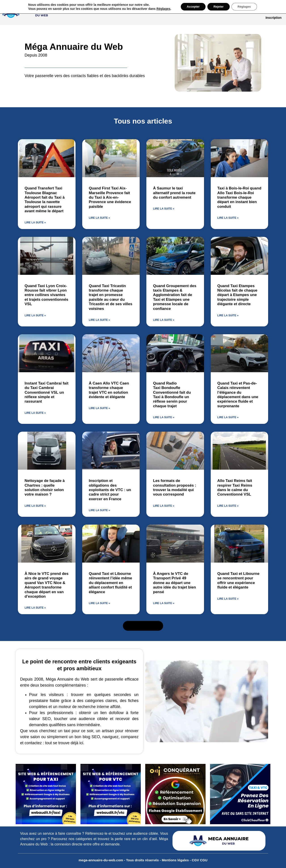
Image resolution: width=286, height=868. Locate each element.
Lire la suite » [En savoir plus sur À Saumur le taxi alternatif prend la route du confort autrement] (164, 209)
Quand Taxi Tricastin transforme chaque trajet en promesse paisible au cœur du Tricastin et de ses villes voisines (111, 297)
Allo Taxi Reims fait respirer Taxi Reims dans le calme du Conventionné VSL (235, 488)
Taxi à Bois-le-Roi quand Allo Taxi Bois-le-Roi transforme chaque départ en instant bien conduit (239, 197)
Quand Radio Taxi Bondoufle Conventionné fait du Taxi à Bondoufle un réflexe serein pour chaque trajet (172, 395)
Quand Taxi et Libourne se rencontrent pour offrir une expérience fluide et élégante (239, 580)
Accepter (191, 7)
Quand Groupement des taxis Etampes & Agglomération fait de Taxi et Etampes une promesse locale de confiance (175, 297)
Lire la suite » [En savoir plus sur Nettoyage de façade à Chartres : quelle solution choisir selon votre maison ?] (35, 506)
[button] (143, 626)
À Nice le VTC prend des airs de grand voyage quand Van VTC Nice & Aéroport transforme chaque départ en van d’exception (47, 585)
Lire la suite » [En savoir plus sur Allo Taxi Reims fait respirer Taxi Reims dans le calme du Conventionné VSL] (228, 506)
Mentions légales (176, 860)
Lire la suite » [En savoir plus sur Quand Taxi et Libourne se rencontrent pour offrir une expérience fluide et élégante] (228, 599)
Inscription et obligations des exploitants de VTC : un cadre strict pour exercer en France (110, 490)
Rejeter (218, 7)
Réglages (161, 9)
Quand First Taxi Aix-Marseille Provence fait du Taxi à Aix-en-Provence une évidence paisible (110, 197)
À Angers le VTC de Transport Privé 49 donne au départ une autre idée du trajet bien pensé (175, 583)
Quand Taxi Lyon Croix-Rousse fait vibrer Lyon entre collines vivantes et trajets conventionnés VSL (46, 295)
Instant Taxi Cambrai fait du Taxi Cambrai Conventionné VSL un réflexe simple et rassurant (46, 392)
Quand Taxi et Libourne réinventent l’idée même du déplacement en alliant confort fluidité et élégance (111, 583)
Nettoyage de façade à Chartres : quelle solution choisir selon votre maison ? (45, 488)
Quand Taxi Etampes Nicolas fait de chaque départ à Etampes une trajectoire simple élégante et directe (238, 295)
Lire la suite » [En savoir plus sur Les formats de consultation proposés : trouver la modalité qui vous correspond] (164, 506)
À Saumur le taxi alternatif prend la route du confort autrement (174, 193)
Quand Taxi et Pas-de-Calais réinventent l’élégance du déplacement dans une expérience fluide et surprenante (238, 395)
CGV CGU (200, 860)
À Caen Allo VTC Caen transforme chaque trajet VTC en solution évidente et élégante (109, 390)
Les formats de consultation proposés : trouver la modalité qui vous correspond (175, 488)
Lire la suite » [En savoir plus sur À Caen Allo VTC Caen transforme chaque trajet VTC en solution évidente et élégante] (100, 408)
